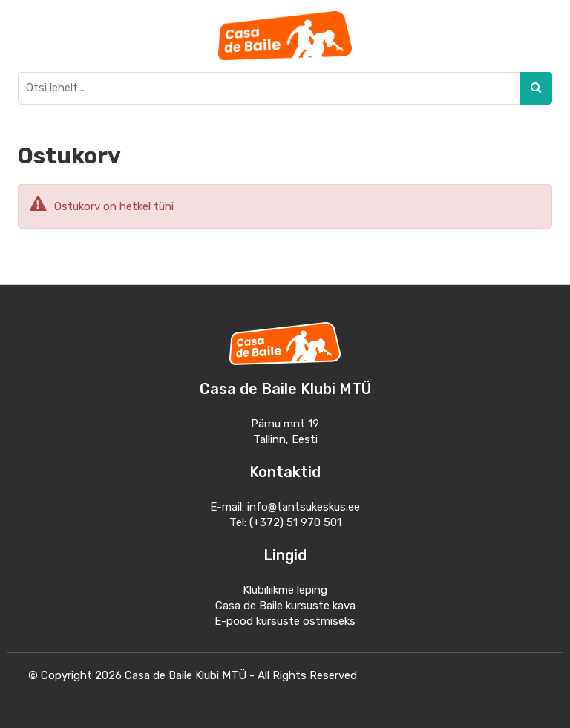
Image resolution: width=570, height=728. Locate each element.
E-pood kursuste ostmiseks (285, 621)
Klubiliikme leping (285, 590)
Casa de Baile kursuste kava (285, 606)
